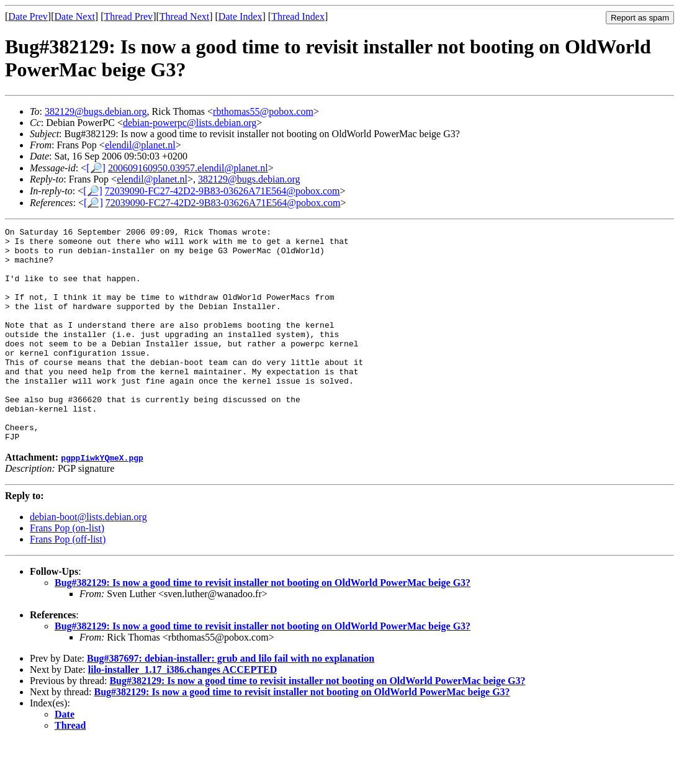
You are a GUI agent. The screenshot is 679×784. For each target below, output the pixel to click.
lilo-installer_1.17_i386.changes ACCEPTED (182, 712)
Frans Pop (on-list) (67, 571)
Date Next (75, 16)
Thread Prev (128, 16)
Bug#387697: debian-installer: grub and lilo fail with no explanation (231, 701)
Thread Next (184, 16)
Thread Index (298, 16)
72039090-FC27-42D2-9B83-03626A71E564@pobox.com (223, 191)
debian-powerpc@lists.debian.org (190, 123)
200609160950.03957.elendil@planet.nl (188, 168)
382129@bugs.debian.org (96, 111)
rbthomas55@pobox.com (263, 111)
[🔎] (96, 168)
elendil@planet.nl (140, 145)
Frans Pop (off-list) (68, 582)
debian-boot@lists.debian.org (88, 560)
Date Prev (28, 16)
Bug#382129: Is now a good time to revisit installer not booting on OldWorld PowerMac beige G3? (263, 625)
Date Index (241, 16)
